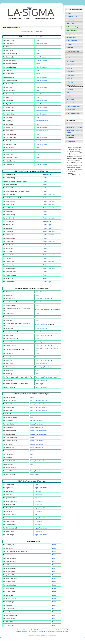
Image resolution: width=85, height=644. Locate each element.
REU (68, 58)
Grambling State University (35, 630)
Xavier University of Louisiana (61, 632)
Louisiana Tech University (65, 630)
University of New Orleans (45, 632)
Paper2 (47, 349)
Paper (49, 225)
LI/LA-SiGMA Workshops (71, 137)
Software (70, 48)
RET (68, 54)
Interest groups (72, 30)
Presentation (44, 44)
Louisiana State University (50, 630)
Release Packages (73, 27)
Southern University (21, 632)
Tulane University (32, 632)
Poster (38, 40)
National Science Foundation (40, 628)
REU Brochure (25, 31)
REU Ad (33, 31)
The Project (71, 23)
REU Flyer (39, 31)
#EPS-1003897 (64, 628)
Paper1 (42, 349)
